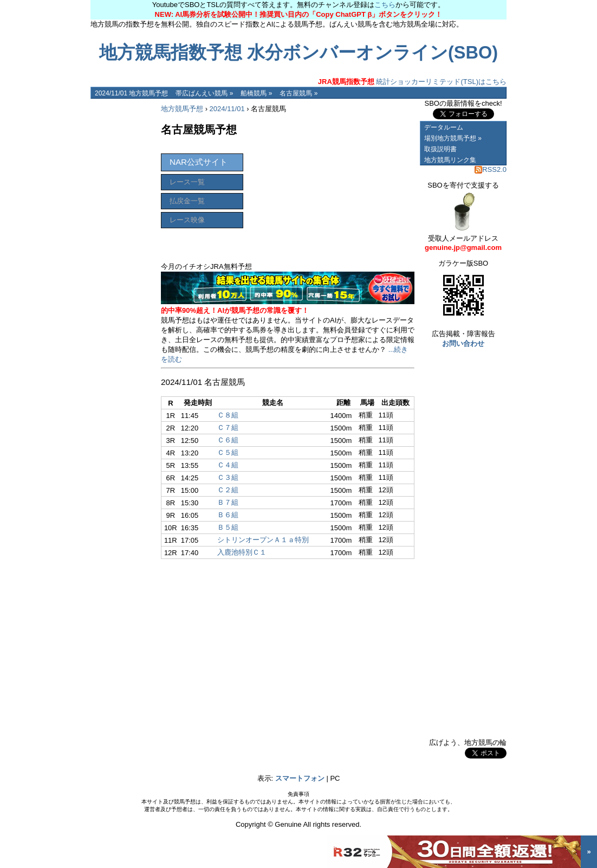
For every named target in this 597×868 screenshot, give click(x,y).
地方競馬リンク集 (450, 160)
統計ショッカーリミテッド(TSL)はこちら (412, 82)
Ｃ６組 (228, 440)
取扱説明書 (440, 149)
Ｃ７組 (228, 427)
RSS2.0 (491, 169)
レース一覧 (187, 182)
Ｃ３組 (228, 477)
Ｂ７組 (228, 502)
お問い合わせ (463, 343)
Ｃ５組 (228, 452)
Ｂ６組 (228, 515)
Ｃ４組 (228, 465)
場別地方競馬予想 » (453, 138)
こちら (385, 5)
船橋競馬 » (256, 93)
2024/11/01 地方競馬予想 (131, 93)
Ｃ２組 (228, 490)
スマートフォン (300, 778)
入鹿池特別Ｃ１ (242, 552)
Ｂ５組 (228, 527)
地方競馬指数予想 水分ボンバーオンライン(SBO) (298, 53)
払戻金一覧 (187, 201)
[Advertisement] (123, 261)
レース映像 (187, 220)
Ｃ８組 (228, 415)
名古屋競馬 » (298, 93)
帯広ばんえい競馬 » (204, 93)
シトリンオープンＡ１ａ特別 (263, 540)
